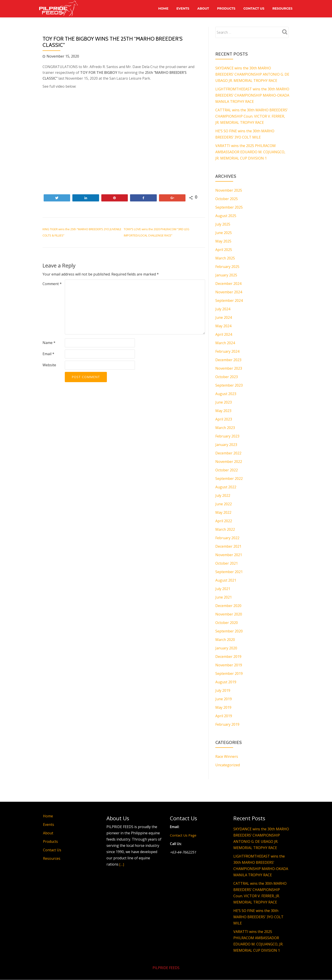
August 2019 (226, 682)
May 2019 (223, 707)
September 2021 (229, 572)
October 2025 (227, 199)
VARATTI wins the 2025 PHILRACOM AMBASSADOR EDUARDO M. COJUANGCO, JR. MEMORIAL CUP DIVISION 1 (250, 152)
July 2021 (223, 589)
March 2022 (225, 529)
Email (48, 354)
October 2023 (227, 377)
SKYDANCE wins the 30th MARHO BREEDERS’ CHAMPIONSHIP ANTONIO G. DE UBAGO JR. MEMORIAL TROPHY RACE (252, 74)
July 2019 (223, 690)
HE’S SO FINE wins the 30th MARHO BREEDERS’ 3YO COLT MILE (258, 917)
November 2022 (229, 462)
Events (179, 9)
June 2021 (224, 597)
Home (159, 9)
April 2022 (224, 521)
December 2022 (228, 453)
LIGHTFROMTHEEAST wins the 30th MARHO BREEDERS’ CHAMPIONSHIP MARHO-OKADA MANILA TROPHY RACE (252, 95)
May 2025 (223, 241)
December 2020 (228, 606)
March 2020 (225, 640)
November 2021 (229, 555)
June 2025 (224, 233)
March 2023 (225, 428)
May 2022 (223, 512)
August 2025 (226, 216)
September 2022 (229, 479)
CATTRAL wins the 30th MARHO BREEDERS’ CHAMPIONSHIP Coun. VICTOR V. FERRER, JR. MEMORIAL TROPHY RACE (252, 116)
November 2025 (229, 190)
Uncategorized (228, 765)
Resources (282, 9)
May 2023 (223, 411)
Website (49, 365)
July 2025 (223, 224)
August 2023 (226, 394)
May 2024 (223, 326)
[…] (122, 864)
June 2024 (224, 317)
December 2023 (228, 360)
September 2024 (229, 300)
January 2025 (226, 275)
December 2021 (228, 546)
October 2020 (227, 623)
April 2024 (224, 334)
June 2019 (224, 699)
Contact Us (253, 9)
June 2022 (224, 504)
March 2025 (225, 258)
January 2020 (226, 648)
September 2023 (229, 385)
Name (49, 343)
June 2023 (224, 402)
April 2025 (224, 250)
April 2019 (224, 716)
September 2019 (229, 673)
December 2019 (228, 657)
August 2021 (226, 580)
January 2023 (226, 445)
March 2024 (225, 343)
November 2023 (229, 368)
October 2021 (227, 563)
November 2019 (229, 665)
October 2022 (227, 470)
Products (224, 9)
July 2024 (223, 309)
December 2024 (228, 284)
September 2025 (229, 207)
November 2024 (229, 292)
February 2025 (227, 267)
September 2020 (229, 631)
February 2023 (227, 436)
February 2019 (227, 724)
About (200, 9)
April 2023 (224, 419)
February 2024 (227, 351)
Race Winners (227, 756)
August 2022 (226, 487)
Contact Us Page (184, 835)
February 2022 (227, 538)
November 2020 (229, 614)
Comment (52, 284)
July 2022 (223, 495)
